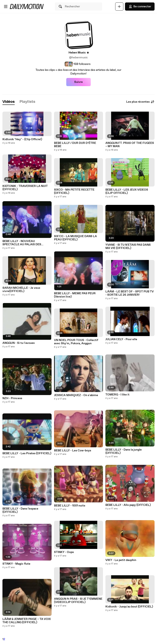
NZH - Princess (12, 398)
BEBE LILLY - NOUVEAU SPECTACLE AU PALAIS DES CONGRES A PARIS (22, 243)
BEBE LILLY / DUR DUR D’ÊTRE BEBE (75, 145)
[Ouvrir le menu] (6, 7)
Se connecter (140, 7)
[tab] (9, 102)
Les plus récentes (140, 102)
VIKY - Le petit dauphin (121, 560)
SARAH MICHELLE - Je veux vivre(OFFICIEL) (21, 290)
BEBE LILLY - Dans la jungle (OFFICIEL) (124, 451)
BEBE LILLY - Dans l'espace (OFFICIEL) (20, 510)
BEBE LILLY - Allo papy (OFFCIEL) (128, 505)
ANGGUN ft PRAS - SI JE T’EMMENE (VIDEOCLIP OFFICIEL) (78, 601)
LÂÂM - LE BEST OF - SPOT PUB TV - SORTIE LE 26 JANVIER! (130, 293)
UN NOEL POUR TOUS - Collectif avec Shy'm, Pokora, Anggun (76, 342)
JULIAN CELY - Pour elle (121, 339)
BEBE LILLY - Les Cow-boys (73, 451)
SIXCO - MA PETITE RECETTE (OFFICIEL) (74, 191)
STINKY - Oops (64, 552)
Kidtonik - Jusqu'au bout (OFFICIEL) (129, 607)
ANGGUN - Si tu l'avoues (19, 343)
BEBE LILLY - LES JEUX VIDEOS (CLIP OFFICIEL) (127, 191)
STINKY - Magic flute (16, 564)
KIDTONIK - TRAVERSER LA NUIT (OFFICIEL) (25, 188)
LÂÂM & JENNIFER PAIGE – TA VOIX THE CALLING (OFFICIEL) (27, 621)
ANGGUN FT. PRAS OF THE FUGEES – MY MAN (130, 145)
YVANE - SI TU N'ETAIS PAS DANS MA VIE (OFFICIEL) (128, 246)
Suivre (78, 82)
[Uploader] (119, 7)
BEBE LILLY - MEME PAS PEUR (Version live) (75, 295)
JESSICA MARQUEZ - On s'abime (76, 395)
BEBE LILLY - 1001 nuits (70, 506)
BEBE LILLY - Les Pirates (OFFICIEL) (27, 453)
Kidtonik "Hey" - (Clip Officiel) (22, 139)
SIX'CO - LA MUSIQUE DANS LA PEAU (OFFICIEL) (75, 238)
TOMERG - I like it (117, 395)
